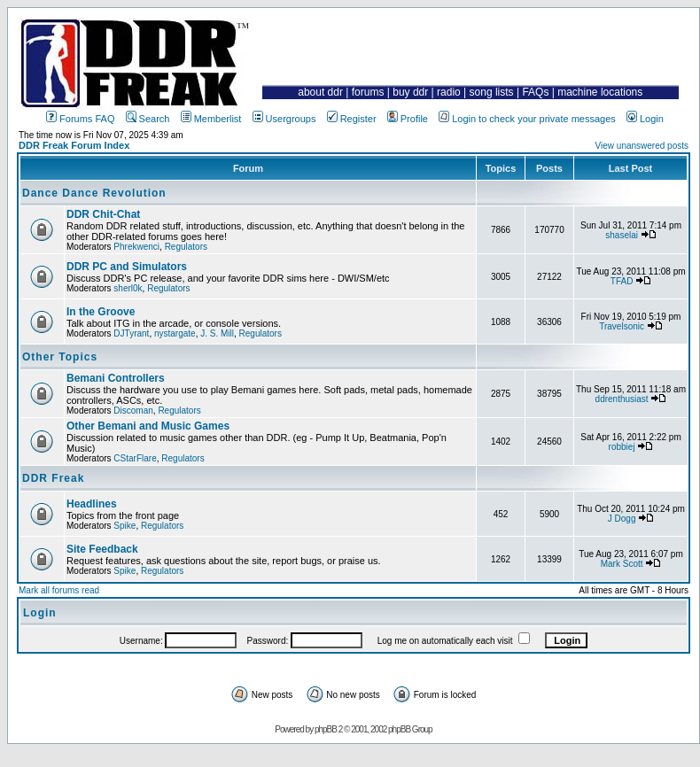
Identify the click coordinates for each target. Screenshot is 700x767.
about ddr (320, 92)
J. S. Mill (217, 333)
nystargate (175, 333)
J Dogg (622, 519)
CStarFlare (135, 458)
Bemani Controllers (116, 378)
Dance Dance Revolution (94, 193)
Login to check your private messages (527, 119)
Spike (124, 526)
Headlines (92, 504)
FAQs (535, 92)
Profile (408, 119)
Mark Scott (622, 564)
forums (368, 92)
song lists (492, 92)
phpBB (326, 729)
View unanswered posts (642, 146)
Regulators (186, 247)
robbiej (622, 447)
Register (352, 119)
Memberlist (211, 119)
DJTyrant (131, 333)
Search (148, 119)
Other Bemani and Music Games (148, 426)
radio (449, 92)
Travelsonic (622, 326)
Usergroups (284, 119)
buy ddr (410, 92)
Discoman (133, 411)
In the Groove (101, 312)
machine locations (600, 92)
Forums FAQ (80, 119)
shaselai (622, 235)
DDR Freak (53, 478)
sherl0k (128, 288)
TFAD (622, 281)
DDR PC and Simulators (127, 267)
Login (645, 119)
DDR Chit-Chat (103, 214)
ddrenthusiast (622, 399)
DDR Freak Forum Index (74, 145)
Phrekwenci (136, 247)
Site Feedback (102, 549)
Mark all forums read (59, 590)
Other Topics (60, 357)
